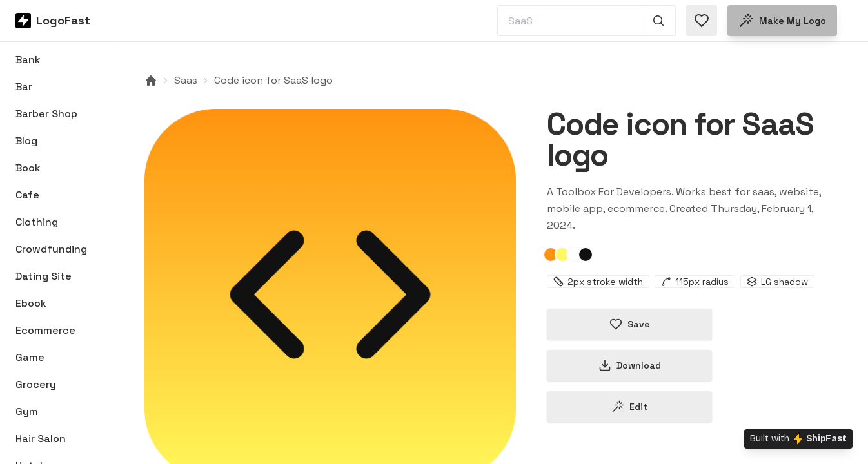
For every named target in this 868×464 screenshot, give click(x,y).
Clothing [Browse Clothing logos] (37, 222)
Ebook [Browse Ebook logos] (31, 303)
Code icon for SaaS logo (273, 80)
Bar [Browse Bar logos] (24, 87)
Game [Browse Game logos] (30, 357)
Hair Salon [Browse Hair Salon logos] (41, 439)
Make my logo (782, 21)
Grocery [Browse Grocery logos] (36, 384)
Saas (186, 80)
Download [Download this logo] (630, 365)
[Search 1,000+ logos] (659, 21)
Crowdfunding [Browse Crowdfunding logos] (51, 249)
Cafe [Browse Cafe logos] (27, 195)
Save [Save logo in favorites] (630, 324)
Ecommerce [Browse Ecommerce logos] (45, 330)
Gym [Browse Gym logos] (27, 411)
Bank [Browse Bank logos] (28, 60)
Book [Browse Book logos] (28, 168)
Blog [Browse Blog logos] (26, 141)
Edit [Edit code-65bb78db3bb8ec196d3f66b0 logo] (629, 407)
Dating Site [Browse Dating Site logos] (44, 276)
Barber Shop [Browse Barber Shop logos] (46, 114)
